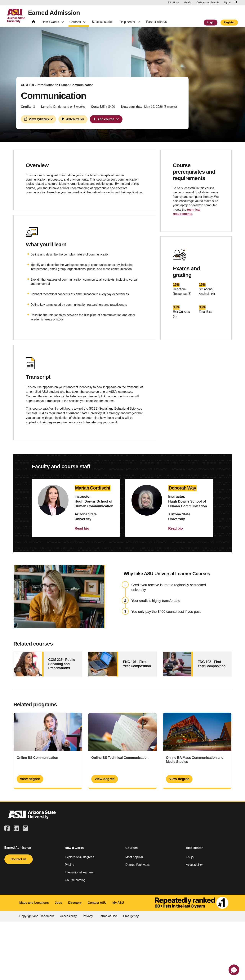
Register (229, 22)
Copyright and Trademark (37, 916)
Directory (75, 903)
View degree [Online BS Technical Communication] (105, 779)
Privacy (88, 916)
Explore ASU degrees (80, 857)
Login (211, 22)
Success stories (103, 22)
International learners (79, 872)
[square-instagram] (25, 828)
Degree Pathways (137, 865)
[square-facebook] (7, 828)
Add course (106, 119)
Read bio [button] (82, 528)
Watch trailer (73, 119)
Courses (131, 848)
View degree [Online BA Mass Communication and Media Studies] (179, 779)
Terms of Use (108, 916)
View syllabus (38, 119)
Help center (194, 848)
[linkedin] (16, 828)
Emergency (131, 916)
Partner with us (156, 22)
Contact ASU (97, 903)
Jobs (58, 903)
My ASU (118, 903)
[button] (234, 970)
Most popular (134, 857)
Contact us (19, 859)
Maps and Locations (34, 903)
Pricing (70, 865)
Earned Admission (54, 13)
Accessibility (194, 865)
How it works (74, 848)
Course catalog (75, 880)
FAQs (190, 857)
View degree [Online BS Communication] (30, 779)
